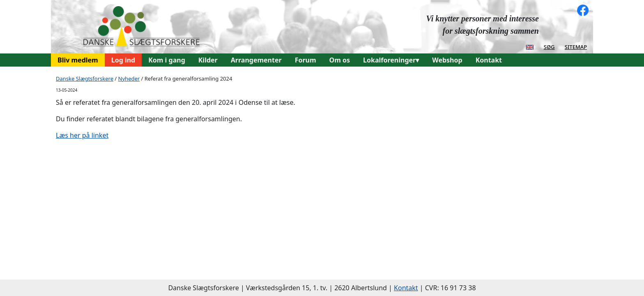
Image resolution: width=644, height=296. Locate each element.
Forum (306, 60)
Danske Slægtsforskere (85, 79)
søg (549, 46)
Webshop (447, 60)
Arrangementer (256, 60)
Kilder (208, 60)
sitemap (576, 46)
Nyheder (129, 79)
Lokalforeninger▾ (391, 60)
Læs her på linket (82, 135)
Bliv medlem (78, 60)
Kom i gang (167, 60)
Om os (340, 60)
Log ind (123, 60)
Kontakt (489, 60)
